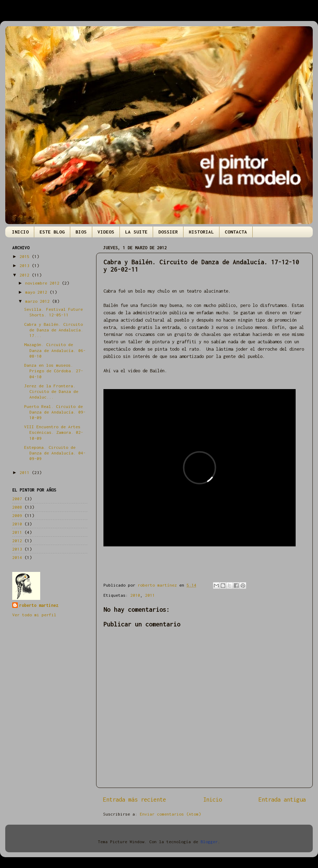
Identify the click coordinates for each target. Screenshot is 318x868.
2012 (26, 275)
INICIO (20, 232)
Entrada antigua (282, 799)
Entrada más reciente (135, 799)
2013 (26, 266)
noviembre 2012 (44, 283)
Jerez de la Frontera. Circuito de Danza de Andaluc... (51, 391)
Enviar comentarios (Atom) (170, 814)
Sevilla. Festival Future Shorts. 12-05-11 (53, 312)
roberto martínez (39, 605)
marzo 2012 (39, 301)
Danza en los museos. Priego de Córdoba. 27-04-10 (54, 371)
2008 (17, 507)
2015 (26, 256)
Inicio (212, 799)
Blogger (209, 842)
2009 (17, 515)
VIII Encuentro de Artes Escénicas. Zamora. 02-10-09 (54, 432)
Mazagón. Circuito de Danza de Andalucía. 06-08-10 (55, 350)
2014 (17, 557)
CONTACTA (236, 232)
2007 (17, 499)
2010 (135, 595)
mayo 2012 (37, 292)
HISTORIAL (201, 232)
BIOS (81, 232)
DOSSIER (168, 232)
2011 (150, 595)
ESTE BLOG (52, 232)
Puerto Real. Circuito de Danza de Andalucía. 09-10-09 (55, 412)
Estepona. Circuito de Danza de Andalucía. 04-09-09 (55, 453)
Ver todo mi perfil (34, 615)
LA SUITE (136, 232)
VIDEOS (106, 232)
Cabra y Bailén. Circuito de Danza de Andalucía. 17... (54, 330)
